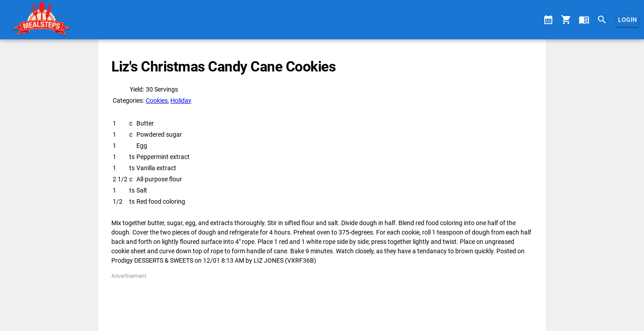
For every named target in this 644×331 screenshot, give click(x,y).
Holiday (181, 101)
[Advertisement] (322, 300)
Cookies (157, 101)
